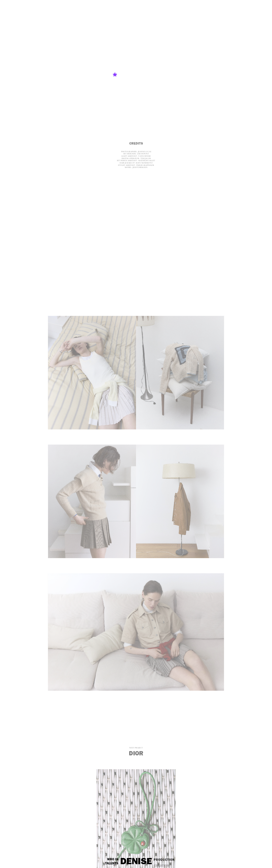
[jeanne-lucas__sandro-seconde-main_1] (136, 242)
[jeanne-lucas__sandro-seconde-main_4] (136, 632)
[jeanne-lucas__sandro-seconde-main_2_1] (92, 373)
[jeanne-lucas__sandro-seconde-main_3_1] (92, 501)
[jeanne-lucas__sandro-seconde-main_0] (136, 78)
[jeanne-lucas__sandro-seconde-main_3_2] (180, 501)
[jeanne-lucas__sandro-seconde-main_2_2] (180, 373)
